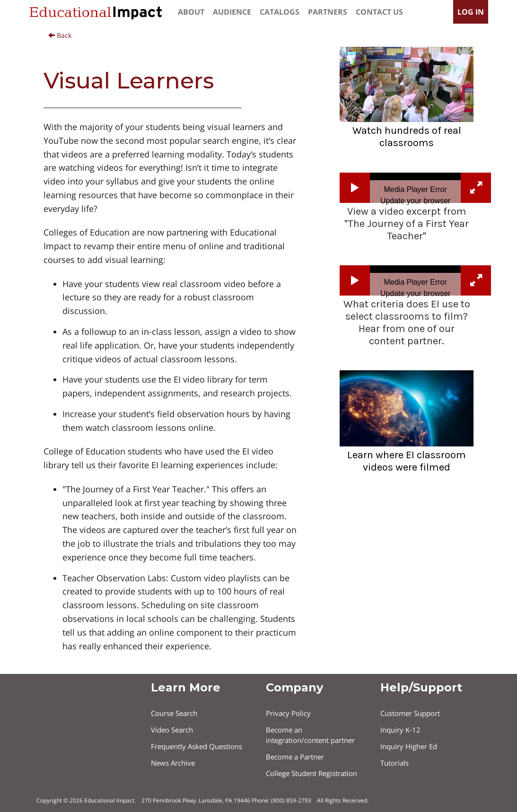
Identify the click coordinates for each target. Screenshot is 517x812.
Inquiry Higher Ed (409, 746)
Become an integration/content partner (310, 735)
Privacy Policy (288, 713)
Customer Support (410, 713)
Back (60, 35)
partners (328, 12)
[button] (355, 188)
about (191, 12)
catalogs (280, 12)
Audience (232, 12)
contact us (379, 12)
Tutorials (394, 763)
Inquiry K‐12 (400, 730)
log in (471, 12)
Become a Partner (295, 757)
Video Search (172, 730)
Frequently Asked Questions (197, 746)
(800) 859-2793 (291, 800)
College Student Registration (311, 773)
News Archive (173, 763)
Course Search (174, 713)
